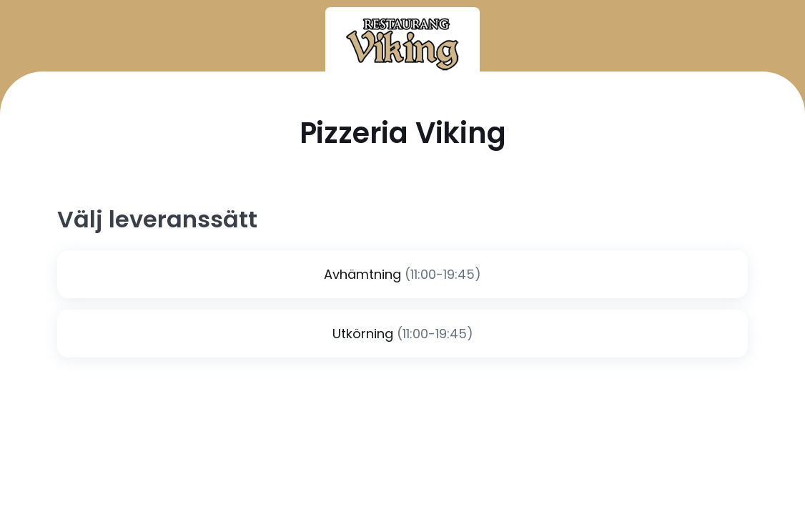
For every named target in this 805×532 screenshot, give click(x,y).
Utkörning (363, 334)
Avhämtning (362, 274)
